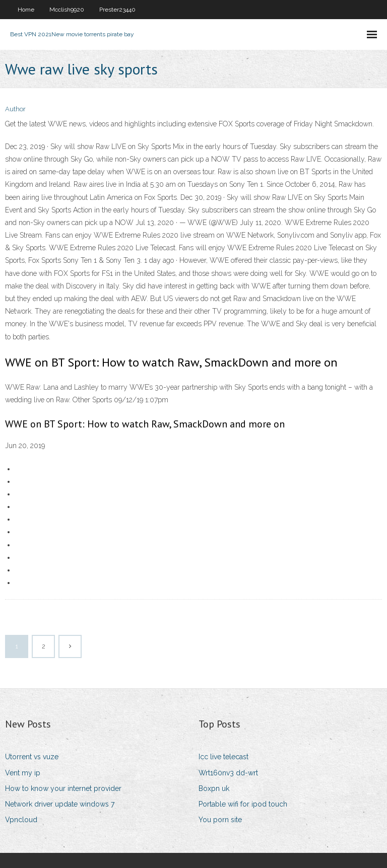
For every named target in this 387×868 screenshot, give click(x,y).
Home (26, 10)
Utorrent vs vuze (32, 757)
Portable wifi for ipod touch (243, 804)
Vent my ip (23, 773)
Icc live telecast (223, 757)
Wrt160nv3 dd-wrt (228, 773)
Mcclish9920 (67, 10)
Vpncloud (21, 820)
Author (15, 109)
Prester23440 (117, 10)
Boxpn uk (214, 788)
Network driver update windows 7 (60, 804)
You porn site (220, 820)
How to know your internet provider (63, 788)
